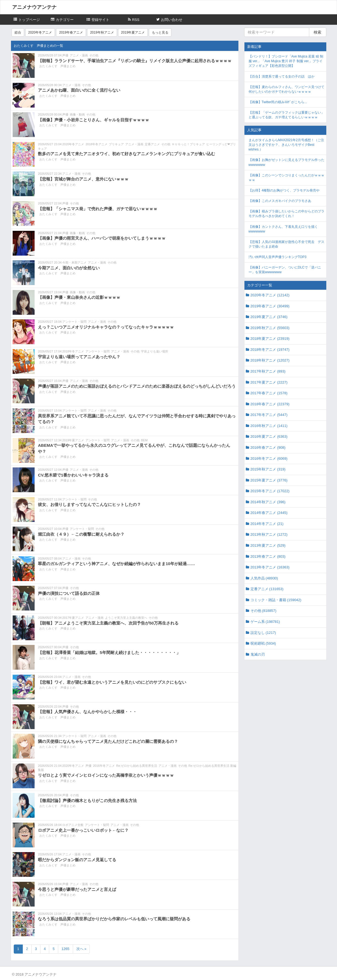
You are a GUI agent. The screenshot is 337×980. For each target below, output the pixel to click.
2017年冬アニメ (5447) (269, 415)
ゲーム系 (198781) (265, 622)
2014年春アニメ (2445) (269, 513)
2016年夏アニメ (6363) (269, 436)
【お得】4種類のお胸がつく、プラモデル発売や (284, 190)
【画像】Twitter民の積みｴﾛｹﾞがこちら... (278, 102)
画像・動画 (77, 114)
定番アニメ (152, 144)
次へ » (81, 949)
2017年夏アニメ (73, 618)
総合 (18, 32)
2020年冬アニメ (40, 32)
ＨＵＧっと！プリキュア (188, 144)
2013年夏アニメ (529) (268, 545)
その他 (94, 55)
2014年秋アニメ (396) (268, 502)
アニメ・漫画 (79, 55)
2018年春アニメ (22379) (270, 404)
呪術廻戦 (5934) (263, 643)
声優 (65, 55)
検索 (317, 32)
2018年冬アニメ (96, 144)
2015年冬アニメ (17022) (270, 491)
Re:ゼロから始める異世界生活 (137, 766)
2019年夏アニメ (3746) (269, 317)
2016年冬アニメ (104, 766)
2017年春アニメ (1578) (269, 393)
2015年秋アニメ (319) (268, 469)
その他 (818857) (264, 611)
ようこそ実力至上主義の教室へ (126, 618)
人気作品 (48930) (264, 578)
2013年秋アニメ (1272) (269, 534)
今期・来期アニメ (74, 262)
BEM (144, 440)
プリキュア (116, 144)
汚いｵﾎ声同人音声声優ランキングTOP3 (278, 257)
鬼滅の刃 (258, 654)
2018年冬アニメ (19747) (270, 350)
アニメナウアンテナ (34, 7)
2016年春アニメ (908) (268, 447)
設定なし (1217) (263, 633)
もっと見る (160, 32)
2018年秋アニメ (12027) (270, 360)
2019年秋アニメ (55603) (270, 328)
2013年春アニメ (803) (268, 556)
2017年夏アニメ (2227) (269, 382)
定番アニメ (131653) (267, 589)
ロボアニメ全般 (73, 825)
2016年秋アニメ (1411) (269, 426)
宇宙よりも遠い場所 (154, 351)
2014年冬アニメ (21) (267, 524)
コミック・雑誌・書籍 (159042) (276, 600)
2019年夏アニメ (133, 32)
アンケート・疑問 (74, 322)
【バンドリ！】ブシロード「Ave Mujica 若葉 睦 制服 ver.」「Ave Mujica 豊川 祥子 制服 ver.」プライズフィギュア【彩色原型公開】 (286, 61)
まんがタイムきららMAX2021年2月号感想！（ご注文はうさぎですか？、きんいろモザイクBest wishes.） (286, 145)
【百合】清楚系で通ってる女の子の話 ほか (282, 76)
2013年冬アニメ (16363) (270, 567)
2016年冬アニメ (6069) (269, 458)
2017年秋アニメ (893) (268, 371)
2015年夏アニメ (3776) (269, 480)
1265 (66, 949)
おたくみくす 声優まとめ (57, 66)
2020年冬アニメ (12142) (270, 295)
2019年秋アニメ (102, 32)
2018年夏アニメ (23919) (270, 339)
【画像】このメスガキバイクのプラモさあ (280, 201)
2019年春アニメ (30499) (270, 306)
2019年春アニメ (71, 32)
